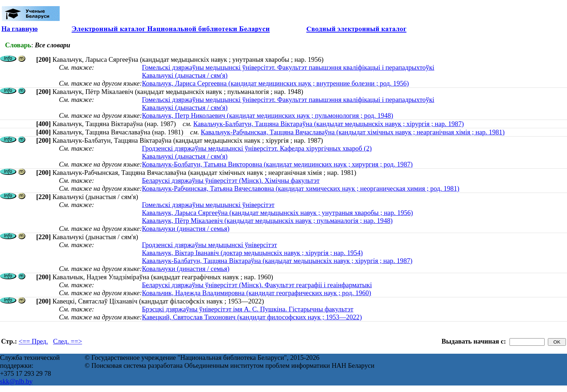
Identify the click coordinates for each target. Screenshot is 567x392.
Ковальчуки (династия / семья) (186, 229)
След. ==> (68, 341)
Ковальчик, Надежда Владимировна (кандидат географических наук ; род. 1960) (256, 293)
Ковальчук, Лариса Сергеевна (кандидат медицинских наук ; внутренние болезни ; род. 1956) (275, 83)
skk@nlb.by (16, 381)
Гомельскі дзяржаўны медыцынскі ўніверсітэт (208, 205)
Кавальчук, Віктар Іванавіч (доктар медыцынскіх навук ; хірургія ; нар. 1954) (252, 253)
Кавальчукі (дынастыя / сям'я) (185, 75)
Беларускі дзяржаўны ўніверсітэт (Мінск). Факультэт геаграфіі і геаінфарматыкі (257, 285)
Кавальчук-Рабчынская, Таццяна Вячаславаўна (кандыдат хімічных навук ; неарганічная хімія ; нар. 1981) (353, 132)
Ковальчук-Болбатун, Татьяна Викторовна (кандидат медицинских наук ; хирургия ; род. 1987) (277, 164)
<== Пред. (33, 341)
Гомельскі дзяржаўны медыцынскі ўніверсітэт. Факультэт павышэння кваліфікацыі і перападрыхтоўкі (288, 67)
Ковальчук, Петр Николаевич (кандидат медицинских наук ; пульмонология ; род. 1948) (267, 115)
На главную (20, 29)
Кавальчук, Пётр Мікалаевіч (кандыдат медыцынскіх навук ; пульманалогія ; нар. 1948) (267, 221)
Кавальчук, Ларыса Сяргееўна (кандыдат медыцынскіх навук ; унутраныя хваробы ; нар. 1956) (277, 213)
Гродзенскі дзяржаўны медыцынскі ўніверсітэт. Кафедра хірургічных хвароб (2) (257, 148)
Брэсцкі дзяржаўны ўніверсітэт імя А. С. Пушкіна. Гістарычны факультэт (248, 309)
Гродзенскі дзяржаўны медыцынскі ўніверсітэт (209, 245)
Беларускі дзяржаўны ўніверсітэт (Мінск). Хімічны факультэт (231, 180)
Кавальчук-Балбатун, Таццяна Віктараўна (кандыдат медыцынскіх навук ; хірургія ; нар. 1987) (329, 124)
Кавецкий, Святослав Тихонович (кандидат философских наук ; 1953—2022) (252, 317)
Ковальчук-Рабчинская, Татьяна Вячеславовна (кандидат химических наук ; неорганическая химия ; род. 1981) (300, 188)
